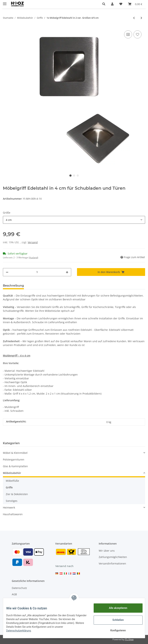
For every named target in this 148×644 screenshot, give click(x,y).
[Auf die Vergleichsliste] (128, 34)
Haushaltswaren (13, 514)
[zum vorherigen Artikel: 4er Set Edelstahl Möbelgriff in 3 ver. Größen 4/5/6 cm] (134, 18)
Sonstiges (12, 501)
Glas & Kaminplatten (15, 466)
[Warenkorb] (135, 4)
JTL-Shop (129, 639)
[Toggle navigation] (5, 2)
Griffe (9, 487)
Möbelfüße (12, 481)
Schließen (115, 620)
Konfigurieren (115, 630)
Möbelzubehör (12, 473)
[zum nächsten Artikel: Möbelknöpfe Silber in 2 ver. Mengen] (141, 18)
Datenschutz (19, 588)
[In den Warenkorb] (111, 272)
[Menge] (37, 272)
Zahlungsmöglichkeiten (113, 557)
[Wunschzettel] (121, 4)
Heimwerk (9, 508)
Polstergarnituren (14, 459)
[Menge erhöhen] (67, 272)
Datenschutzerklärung (21, 631)
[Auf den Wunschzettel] (137, 34)
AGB (14, 594)
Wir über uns (107, 551)
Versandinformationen (112, 563)
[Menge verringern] (7, 272)
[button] (104, 4)
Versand (33, 242)
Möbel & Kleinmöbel (15, 453)
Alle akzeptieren (115, 608)
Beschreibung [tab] (13, 286)
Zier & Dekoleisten (17, 494)
